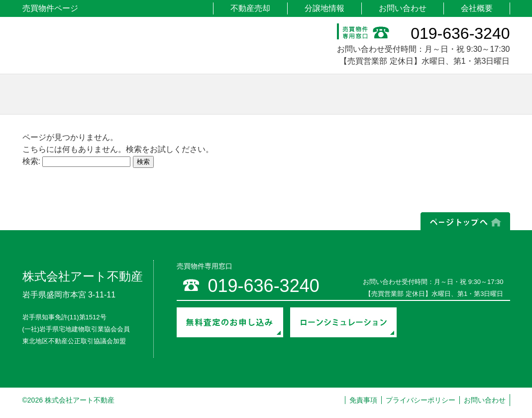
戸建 (230, 94)
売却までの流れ (456, 330)
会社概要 (477, 8)
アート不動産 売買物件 (106, 47)
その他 (454, 94)
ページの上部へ (465, 221)
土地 (118, 94)
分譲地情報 (324, 8)
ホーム (42, 94)
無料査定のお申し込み (230, 322)
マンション (342, 94)
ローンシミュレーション (343, 322)
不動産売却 (250, 8)
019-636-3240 (460, 33)
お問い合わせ (403, 8)
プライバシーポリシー (421, 400)
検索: (31, 161)
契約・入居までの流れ (456, 314)
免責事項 (363, 400)
